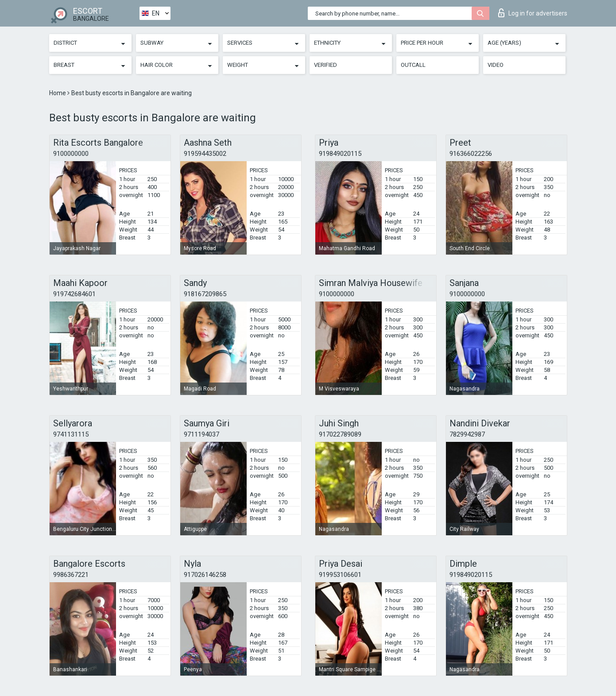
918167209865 (205, 294)
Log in (533, 13)
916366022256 (471, 154)
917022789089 (340, 434)
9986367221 (71, 575)
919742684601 (74, 294)
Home (58, 93)
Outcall (413, 65)
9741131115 (71, 434)
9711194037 (201, 434)
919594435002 (205, 154)
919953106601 (340, 575)
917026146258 (205, 575)
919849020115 (340, 154)
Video (496, 65)
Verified (325, 65)
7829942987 (467, 434)
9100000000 (71, 154)
